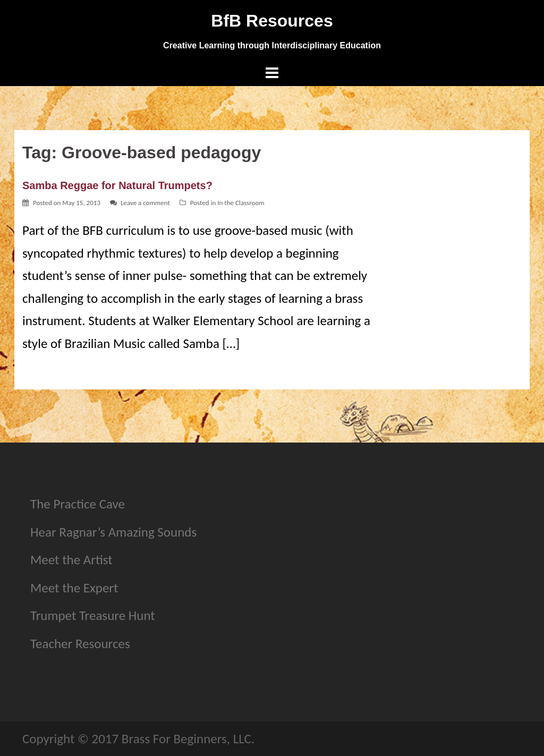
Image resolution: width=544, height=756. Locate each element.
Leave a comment (145, 203)
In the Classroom (241, 203)
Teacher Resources (80, 644)
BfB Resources (272, 21)
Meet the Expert (74, 588)
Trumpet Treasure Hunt (93, 615)
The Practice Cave (78, 504)
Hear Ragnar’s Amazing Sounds (113, 532)
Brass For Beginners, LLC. (188, 739)
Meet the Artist (71, 560)
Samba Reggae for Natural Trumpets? (117, 185)
